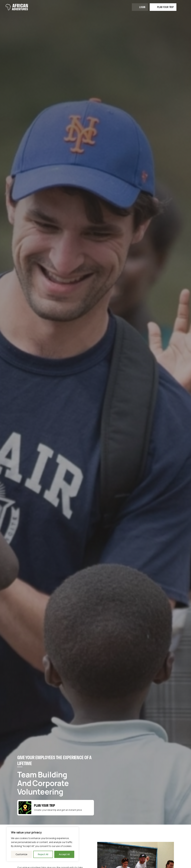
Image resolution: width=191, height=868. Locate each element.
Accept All (64, 854)
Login (142, 7)
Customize (21, 854)
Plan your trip (165, 7)
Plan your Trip (45, 805)
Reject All (43, 854)
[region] (43, 844)
